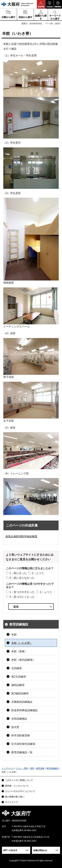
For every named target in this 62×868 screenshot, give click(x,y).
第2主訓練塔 (19, 677)
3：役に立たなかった (22, 578)
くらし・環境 (22, 768)
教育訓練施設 (19, 624)
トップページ (8, 768)
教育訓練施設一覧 (22, 752)
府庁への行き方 (10, 850)
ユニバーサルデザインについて (20, 791)
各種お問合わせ (40, 850)
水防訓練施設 (19, 719)
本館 (14, 635)
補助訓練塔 (18, 685)
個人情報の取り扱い (15, 797)
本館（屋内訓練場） (23, 660)
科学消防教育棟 (21, 736)
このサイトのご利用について (19, 780)
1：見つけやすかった (22, 592)
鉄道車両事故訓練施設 (24, 710)
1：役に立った (18, 573)
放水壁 (15, 727)
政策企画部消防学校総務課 (21, 536)
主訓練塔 (17, 668)
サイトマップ (11, 802)
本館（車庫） (19, 651)
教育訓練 (40, 768)
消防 (32, 768)
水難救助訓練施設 (22, 702)
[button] (41, 4)
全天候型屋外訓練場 (23, 744)
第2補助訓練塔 (20, 693)
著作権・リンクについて (17, 786)
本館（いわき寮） (22, 643)
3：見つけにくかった (22, 597)
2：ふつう (38, 573)
